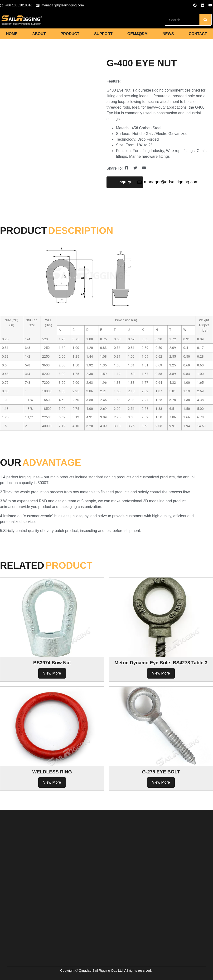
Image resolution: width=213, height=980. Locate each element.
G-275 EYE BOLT (161, 772)
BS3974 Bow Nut (52, 663)
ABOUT (39, 34)
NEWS (168, 34)
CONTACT (198, 34)
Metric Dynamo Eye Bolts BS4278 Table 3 (161, 663)
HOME (12, 34)
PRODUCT (70, 34)
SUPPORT (103, 34)
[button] (125, 182)
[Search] (205, 20)
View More (52, 673)
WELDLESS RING (52, 772)
